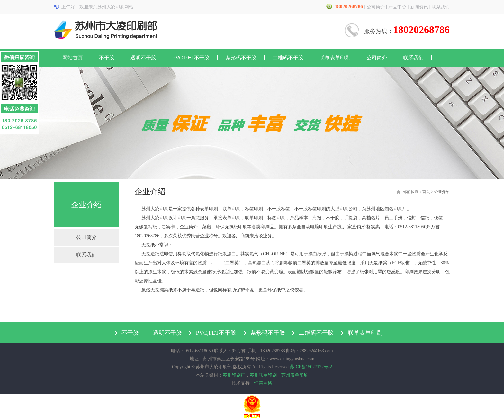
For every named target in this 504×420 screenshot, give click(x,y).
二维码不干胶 (288, 58)
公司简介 (376, 7)
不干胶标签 (279, 209)
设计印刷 (177, 218)
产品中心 (397, 7)
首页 (426, 192)
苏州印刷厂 (234, 375)
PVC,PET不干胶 (191, 58)
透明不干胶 (143, 58)
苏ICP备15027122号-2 (311, 367)
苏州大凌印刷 (155, 209)
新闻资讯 (419, 7)
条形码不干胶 (241, 58)
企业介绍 (442, 192)
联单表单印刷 (335, 58)
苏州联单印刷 (263, 375)
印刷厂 (400, 209)
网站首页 (73, 58)
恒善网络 (263, 383)
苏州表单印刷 (295, 375)
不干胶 (107, 58)
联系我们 (441, 7)
